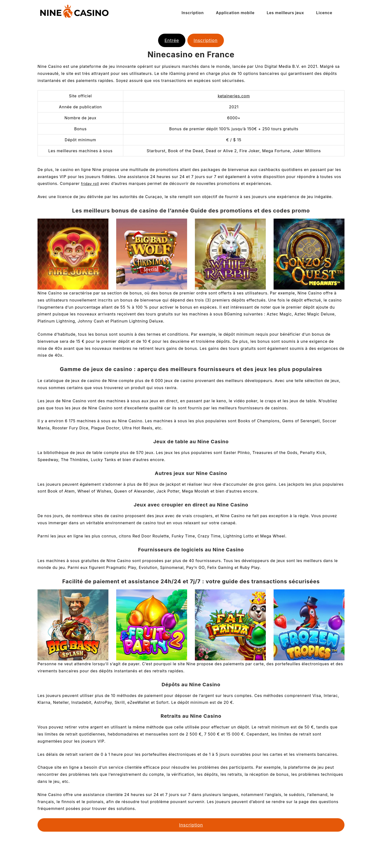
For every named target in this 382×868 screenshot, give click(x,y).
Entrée (172, 40)
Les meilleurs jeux (285, 13)
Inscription (193, 13)
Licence (324, 13)
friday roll (91, 183)
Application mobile (235, 13)
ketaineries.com (234, 96)
